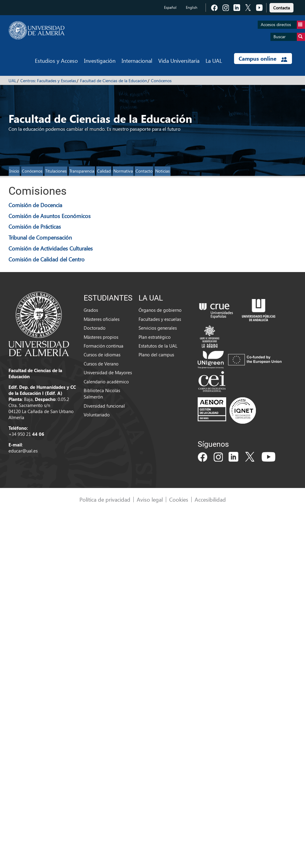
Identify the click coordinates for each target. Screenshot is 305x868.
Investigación (100, 61)
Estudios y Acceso (56, 61)
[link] (282, 7)
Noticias (163, 171)
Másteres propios (101, 337)
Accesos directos (283, 25)
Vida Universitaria (179, 61)
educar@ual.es (23, 451)
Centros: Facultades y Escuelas (48, 81)
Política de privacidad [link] (105, 499)
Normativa (123, 171)
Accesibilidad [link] (210, 499)
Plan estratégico (155, 337)
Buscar (289, 37)
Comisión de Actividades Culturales (51, 248)
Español (170, 7)
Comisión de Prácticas (35, 226)
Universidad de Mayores (108, 372)
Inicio (14, 171)
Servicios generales (158, 328)
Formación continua (104, 346)
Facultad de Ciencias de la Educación (114, 81)
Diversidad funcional (104, 406)
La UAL (214, 61)
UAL (12, 81)
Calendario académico (106, 382)
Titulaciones (56, 171)
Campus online (263, 59)
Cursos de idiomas (102, 355)
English (192, 7)
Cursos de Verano (101, 364)
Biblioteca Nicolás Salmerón (102, 394)
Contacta (282, 8)
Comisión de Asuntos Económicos (50, 216)
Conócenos (161, 81)
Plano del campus (156, 355)
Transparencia (82, 171)
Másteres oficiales (102, 319)
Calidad (104, 171)
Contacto (144, 171)
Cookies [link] (179, 499)
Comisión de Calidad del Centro (47, 259)
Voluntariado (97, 415)
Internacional (137, 61)
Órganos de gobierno (160, 310)
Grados (91, 310)
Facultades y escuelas (160, 319)
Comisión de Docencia (35, 205)
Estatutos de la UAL (158, 346)
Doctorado (95, 328)
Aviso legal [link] (150, 499)
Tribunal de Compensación (40, 237)
